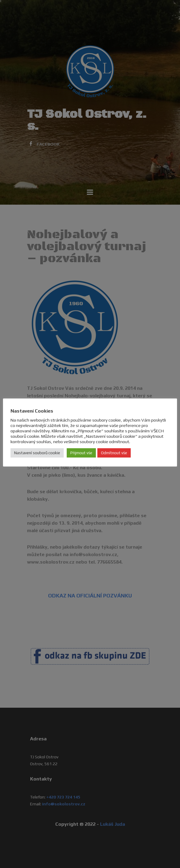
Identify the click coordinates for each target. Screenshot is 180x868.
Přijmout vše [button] (81, 453)
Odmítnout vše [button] (114, 453)
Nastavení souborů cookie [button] (37, 453)
